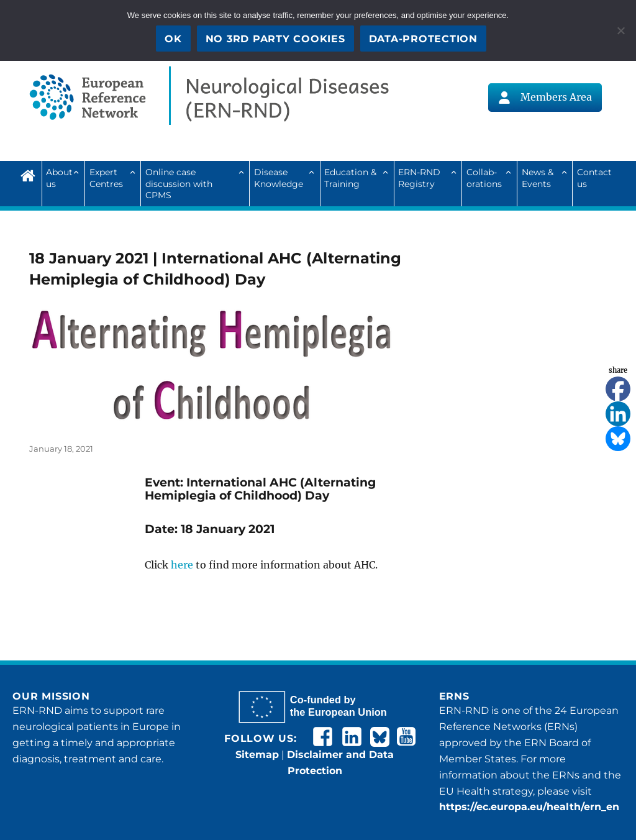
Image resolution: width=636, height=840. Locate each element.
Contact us (594, 178)
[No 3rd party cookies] (620, 30)
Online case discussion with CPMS (179, 184)
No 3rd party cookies (275, 39)
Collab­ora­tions (484, 178)
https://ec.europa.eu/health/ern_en (529, 807)
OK (173, 39)
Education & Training (350, 178)
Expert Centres (106, 178)
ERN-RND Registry (419, 178)
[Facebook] (618, 389)
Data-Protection (423, 39)
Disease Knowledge (279, 178)
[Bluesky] (618, 439)
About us (59, 178)
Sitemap (257, 755)
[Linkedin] (618, 414)
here (182, 565)
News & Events (538, 178)
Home (31, 174)
